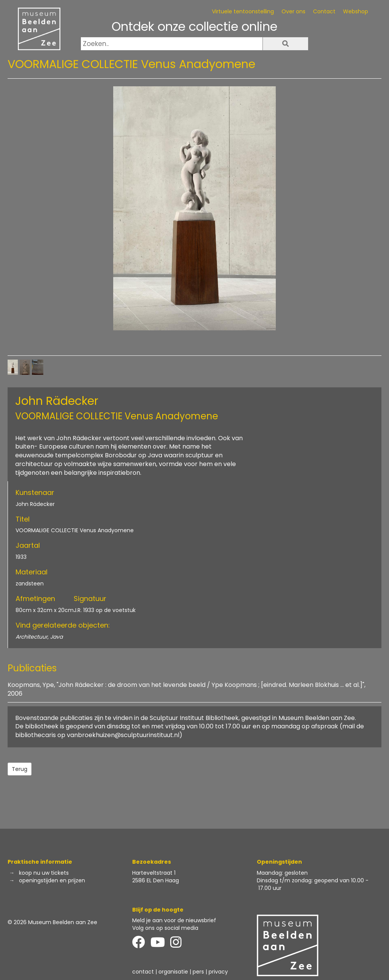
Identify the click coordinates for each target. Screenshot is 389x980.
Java (56, 637)
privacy (218, 972)
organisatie (173, 972)
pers (198, 972)
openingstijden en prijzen (52, 880)
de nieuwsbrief (197, 920)
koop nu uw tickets (44, 873)
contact (143, 972)
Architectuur (32, 637)
